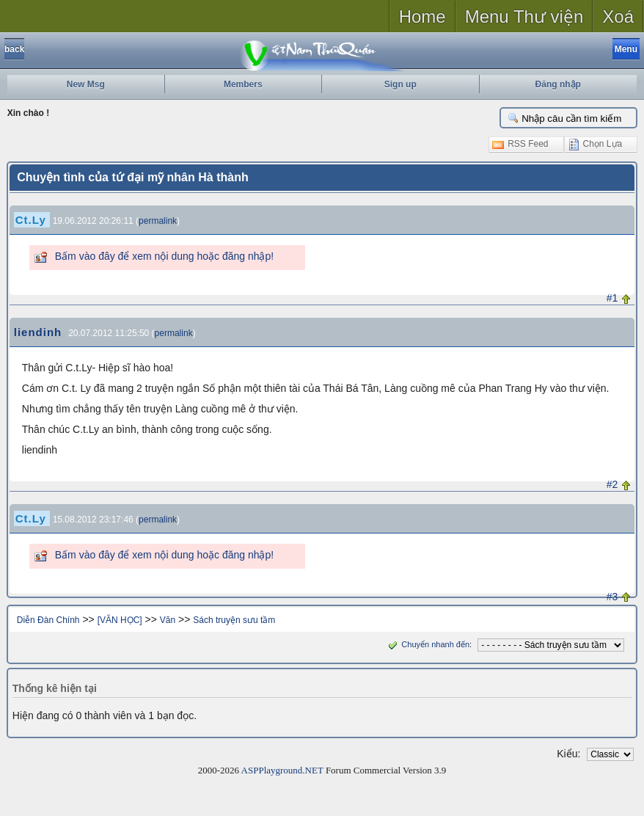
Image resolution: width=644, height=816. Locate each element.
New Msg (86, 84)
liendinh (38, 332)
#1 (612, 298)
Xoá (618, 17)
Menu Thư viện (524, 17)
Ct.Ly (31, 220)
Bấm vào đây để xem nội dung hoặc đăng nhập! (164, 256)
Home (422, 17)
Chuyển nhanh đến (427, 644)
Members (243, 84)
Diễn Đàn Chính (48, 620)
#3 (612, 597)
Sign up (400, 84)
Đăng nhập (558, 84)
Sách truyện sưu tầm (234, 620)
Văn (168, 620)
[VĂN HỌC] (120, 620)
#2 (612, 484)
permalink (158, 221)
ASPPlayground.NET (282, 770)
